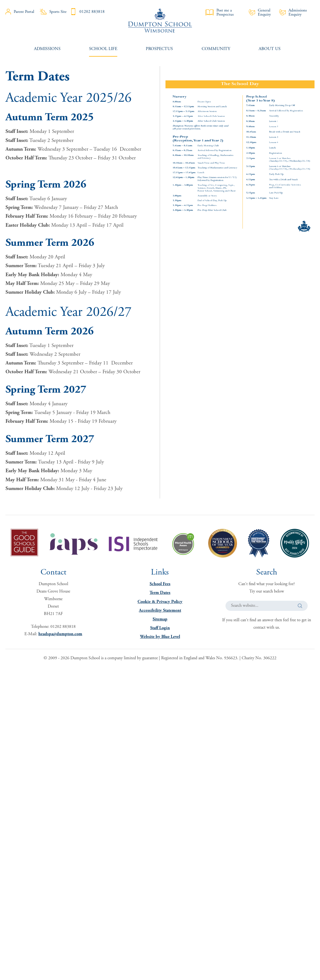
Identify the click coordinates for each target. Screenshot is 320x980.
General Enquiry (260, 12)
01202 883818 (87, 12)
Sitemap (160, 619)
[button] (300, 606)
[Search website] (267, 606)
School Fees (160, 584)
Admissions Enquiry (293, 12)
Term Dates (160, 593)
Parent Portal (20, 12)
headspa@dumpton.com (60, 634)
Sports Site (53, 12)
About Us (270, 49)
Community (216, 49)
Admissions (47, 49)
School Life (103, 49)
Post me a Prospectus (220, 12)
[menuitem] (47, 49)
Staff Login (160, 628)
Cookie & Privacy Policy (160, 602)
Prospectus (159, 49)
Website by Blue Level (160, 637)
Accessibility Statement (160, 610)
